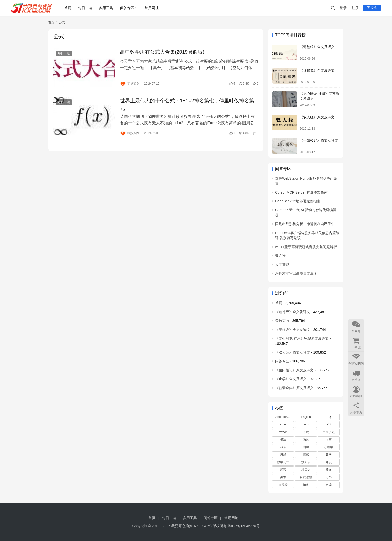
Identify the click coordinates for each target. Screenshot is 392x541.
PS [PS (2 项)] (329, 424)
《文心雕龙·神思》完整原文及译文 (302, 338)
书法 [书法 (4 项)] (283, 440)
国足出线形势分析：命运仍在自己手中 (305, 224)
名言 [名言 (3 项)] (329, 440)
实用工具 (106, 8)
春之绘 (280, 256)
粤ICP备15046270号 (244, 526)
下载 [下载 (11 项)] (306, 432)
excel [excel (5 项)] (283, 424)
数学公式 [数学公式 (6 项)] (283, 462)
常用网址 (152, 8)
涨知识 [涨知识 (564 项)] (306, 462)
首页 (68, 8)
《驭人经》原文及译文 (317, 117)
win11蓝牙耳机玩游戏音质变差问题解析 (306, 247)
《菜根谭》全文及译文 (317, 70)
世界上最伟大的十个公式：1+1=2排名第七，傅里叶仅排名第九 (187, 104)
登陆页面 (282, 321)
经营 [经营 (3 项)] (283, 470)
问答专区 (127, 8)
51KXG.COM (200, 526)
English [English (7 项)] (306, 417)
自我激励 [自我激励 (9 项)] (306, 477)
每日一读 (85, 8)
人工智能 (282, 265)
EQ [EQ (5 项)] (329, 417)
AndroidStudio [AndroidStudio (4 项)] (285, 417)
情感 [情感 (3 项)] (306, 455)
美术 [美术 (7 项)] (283, 477)
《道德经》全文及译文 (317, 47)
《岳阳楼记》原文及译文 (319, 140)
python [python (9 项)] (283, 432)
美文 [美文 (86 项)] (329, 470)
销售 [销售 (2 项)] (306, 485)
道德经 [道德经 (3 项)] (283, 485)
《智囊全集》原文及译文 (294, 388)
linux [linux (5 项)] (306, 424)
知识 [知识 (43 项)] (329, 462)
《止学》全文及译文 (291, 379)
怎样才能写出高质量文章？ (296, 273)
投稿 (372, 8)
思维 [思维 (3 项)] (283, 455)
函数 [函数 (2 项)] (306, 440)
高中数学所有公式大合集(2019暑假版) (162, 52)
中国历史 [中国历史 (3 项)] (329, 432)
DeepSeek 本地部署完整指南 (298, 201)
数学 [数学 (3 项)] (329, 455)
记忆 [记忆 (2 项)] (329, 477)
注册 (355, 8)
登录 (343, 8)
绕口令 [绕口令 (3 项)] (306, 470)
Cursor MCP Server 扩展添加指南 (301, 192)
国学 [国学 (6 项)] (306, 447)
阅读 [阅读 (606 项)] (329, 485)
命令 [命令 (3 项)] (283, 447)
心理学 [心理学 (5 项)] (329, 447)
